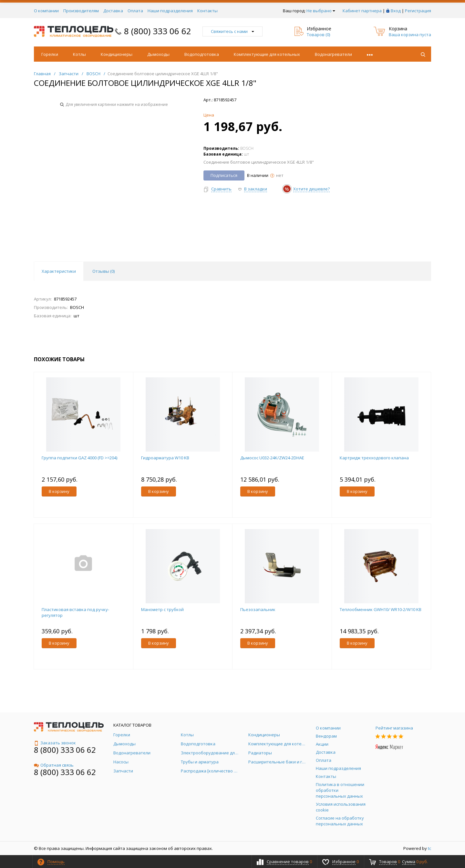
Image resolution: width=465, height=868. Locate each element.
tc (429, 848)
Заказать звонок (55, 743)
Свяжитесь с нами (232, 31)
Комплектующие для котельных (267, 54)
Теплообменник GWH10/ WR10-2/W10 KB (381, 609)
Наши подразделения (170, 11)
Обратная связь (54, 765)
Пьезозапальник (258, 609)
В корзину (59, 491)
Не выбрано (321, 11)
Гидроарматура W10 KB (165, 458)
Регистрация (418, 11)
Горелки (50, 54)
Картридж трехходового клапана (374, 458)
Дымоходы (158, 54)
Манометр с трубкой (162, 609)
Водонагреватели (333, 54)
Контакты (207, 11)
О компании (46, 11)
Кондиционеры (117, 54)
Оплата (135, 11)
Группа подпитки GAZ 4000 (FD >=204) (79, 458)
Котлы (79, 54)
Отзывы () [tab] (103, 271)
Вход (396, 11)
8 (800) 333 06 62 (158, 31)
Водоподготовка (202, 54)
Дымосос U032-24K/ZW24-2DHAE (272, 458)
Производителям (81, 11)
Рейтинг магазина (394, 728)
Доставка (113, 11)
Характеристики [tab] (59, 271)
